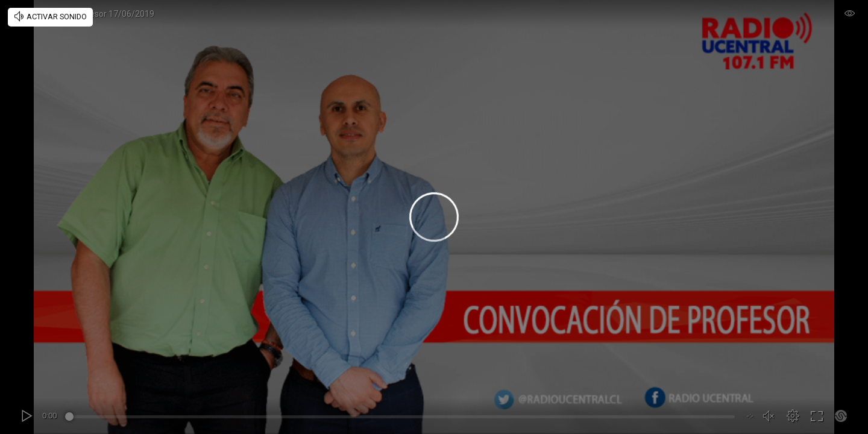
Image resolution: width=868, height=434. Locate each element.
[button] (793, 416)
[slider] (402, 418)
